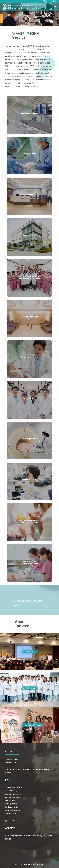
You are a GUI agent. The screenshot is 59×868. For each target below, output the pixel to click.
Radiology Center (29, 439)
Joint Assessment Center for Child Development (29, 521)
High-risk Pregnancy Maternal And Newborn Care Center (30, 277)
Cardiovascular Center (29, 113)
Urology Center (30, 154)
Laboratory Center (29, 480)
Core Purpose (30, 652)
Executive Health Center (29, 195)
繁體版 (45, 1)
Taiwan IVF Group (29, 235)
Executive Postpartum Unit (29, 318)
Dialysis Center (30, 398)
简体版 (53, 1)
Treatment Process (32, 725)
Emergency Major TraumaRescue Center (29, 562)
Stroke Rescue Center (29, 357)
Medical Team (30, 688)
